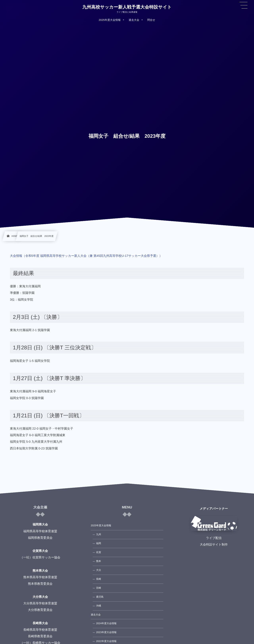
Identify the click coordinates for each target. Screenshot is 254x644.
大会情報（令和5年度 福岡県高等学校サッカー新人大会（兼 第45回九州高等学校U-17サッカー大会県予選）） (86, 256)
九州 (99, 534)
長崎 (99, 579)
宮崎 (99, 588)
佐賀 (99, 552)
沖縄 (99, 606)
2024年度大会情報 (106, 623)
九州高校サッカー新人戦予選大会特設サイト (127, 7)
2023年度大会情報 (106, 632)
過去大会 (96, 615)
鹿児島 (100, 597)
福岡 (99, 543)
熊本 (99, 561)
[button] (243, 5)
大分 (99, 570)
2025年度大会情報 (101, 526)
